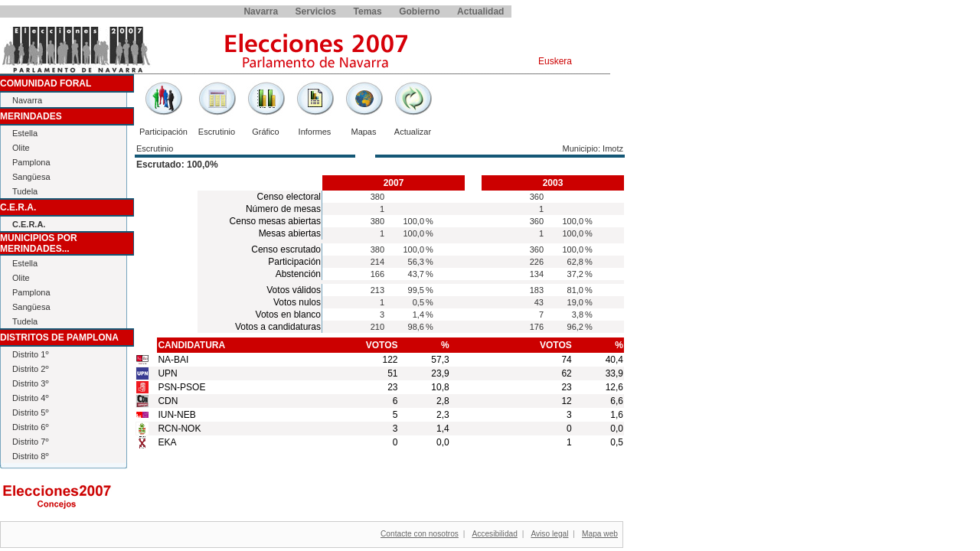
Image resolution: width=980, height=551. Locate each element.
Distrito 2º (30, 369)
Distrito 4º (30, 398)
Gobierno (419, 11)
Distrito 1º (30, 354)
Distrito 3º (30, 383)
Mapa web (600, 534)
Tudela (25, 191)
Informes (315, 132)
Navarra (261, 11)
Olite (21, 148)
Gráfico (265, 132)
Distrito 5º (30, 412)
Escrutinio (217, 132)
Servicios (316, 11)
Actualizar (413, 132)
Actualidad (480, 11)
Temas (368, 11)
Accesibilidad (494, 534)
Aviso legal (549, 534)
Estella (25, 133)
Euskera (555, 61)
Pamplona (31, 162)
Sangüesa (31, 177)
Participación (163, 132)
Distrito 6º (30, 427)
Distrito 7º (30, 442)
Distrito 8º (30, 456)
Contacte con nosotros (420, 534)
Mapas (363, 132)
